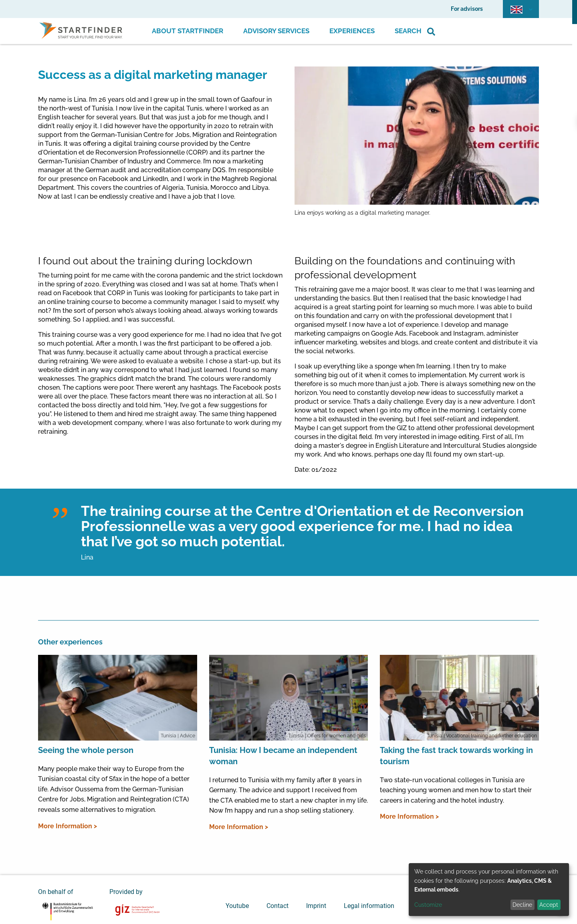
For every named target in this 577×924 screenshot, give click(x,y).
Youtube (237, 906)
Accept (549, 905)
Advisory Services (276, 31)
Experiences (352, 31)
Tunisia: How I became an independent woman (283, 756)
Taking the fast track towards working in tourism (456, 756)
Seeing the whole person (86, 750)
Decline (522, 905)
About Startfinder (188, 31)
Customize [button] (428, 905)
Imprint (316, 906)
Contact (277, 906)
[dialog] (489, 890)
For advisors (467, 9)
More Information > (68, 826)
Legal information (369, 906)
